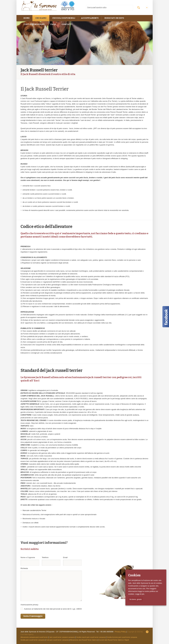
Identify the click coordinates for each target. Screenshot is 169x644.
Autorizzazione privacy (30, 605)
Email (66, 557)
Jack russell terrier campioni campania (62, 637)
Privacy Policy (120, 632)
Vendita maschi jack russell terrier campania (91, 637)
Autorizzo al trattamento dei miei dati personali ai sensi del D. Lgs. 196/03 (53, 609)
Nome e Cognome (28, 557)
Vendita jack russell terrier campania (33, 640)
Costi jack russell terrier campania (57, 640)
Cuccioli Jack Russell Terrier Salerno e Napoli (114, 640)
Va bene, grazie (135, 599)
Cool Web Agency (27, 634)
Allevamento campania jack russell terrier (34, 637)
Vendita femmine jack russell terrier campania (122, 637)
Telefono (46, 557)
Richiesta (24, 568)
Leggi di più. (140, 594)
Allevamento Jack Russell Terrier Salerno (83, 640)
